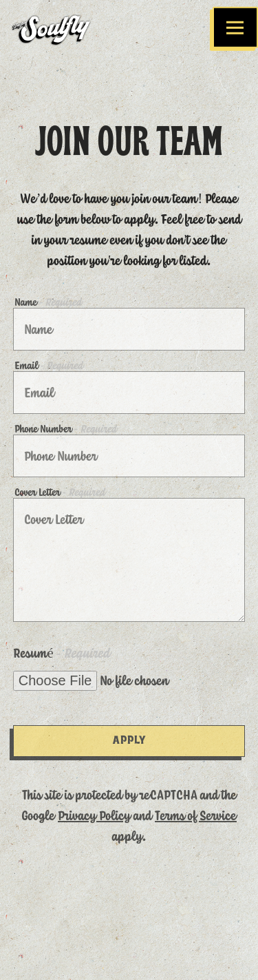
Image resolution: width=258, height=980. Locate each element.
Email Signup (129, 959)
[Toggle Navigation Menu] (236, 28)
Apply (129, 738)
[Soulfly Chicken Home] (61, 28)
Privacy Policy (94, 812)
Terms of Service (196, 812)
